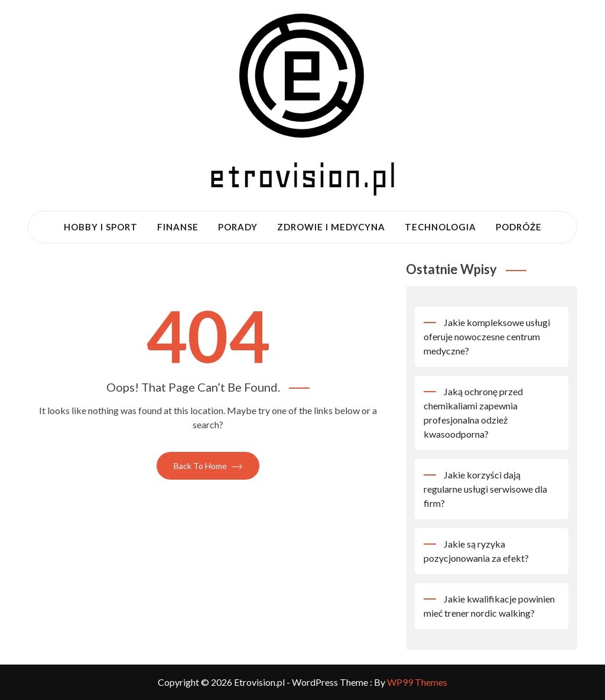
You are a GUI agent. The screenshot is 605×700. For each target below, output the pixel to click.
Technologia (440, 227)
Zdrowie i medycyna (331, 227)
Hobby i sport (101, 227)
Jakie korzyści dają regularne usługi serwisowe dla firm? (485, 489)
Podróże (519, 227)
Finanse (178, 227)
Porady (238, 227)
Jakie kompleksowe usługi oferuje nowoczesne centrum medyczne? (487, 336)
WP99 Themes (417, 682)
